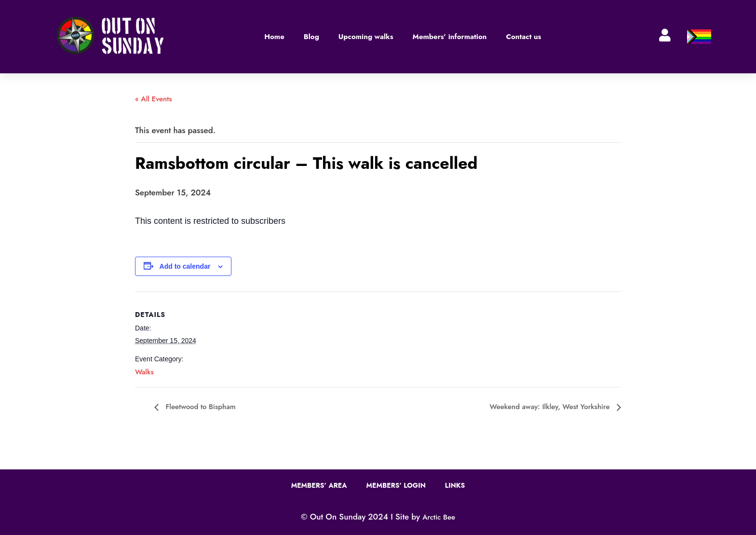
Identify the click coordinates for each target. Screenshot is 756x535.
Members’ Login (396, 485)
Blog (311, 37)
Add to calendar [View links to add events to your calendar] (185, 266)
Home (274, 37)
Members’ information (450, 37)
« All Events (154, 99)
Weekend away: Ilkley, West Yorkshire (551, 407)
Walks (144, 372)
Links (455, 485)
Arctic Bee (439, 517)
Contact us (523, 37)
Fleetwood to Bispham (200, 407)
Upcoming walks (366, 37)
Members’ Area (319, 485)
